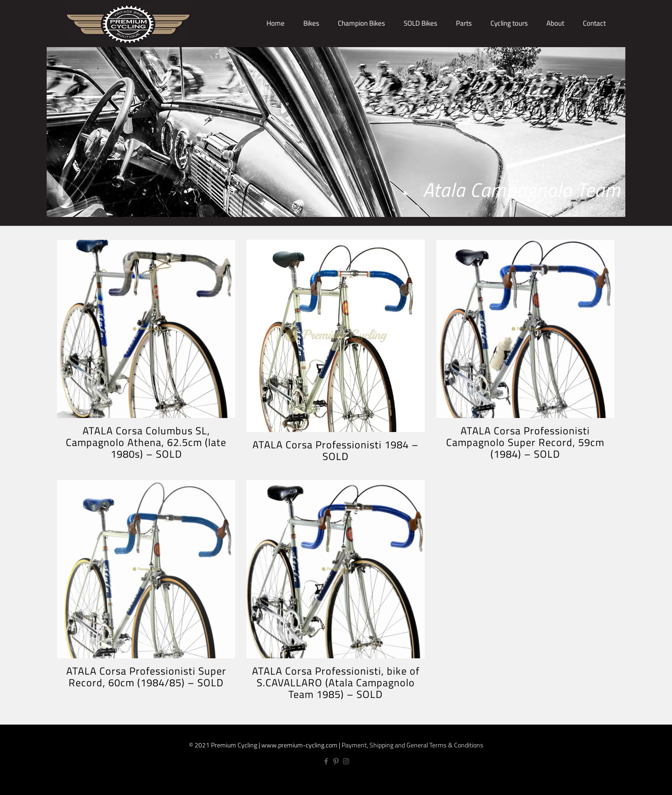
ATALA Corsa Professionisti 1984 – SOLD (336, 450)
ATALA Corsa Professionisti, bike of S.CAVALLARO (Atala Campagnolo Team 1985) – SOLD (336, 683)
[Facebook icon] (326, 761)
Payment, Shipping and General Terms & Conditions (413, 745)
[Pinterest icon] (336, 761)
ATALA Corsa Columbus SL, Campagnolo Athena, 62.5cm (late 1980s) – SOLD (146, 442)
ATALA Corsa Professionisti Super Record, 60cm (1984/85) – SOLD (146, 677)
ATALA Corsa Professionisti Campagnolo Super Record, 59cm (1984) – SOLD (525, 442)
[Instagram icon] (346, 761)
